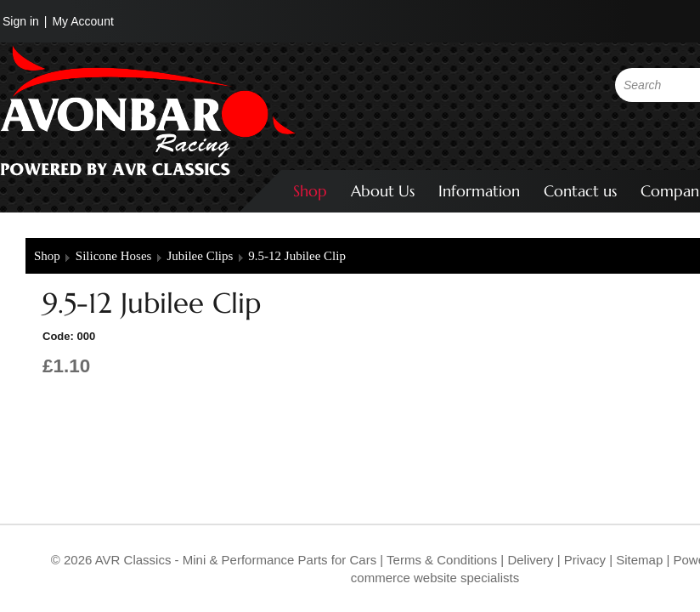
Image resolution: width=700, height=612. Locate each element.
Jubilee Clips (200, 256)
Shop (310, 191)
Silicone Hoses (114, 256)
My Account (82, 21)
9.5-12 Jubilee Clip (297, 256)
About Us (383, 191)
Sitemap (641, 560)
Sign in (21, 21)
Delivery (530, 560)
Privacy (583, 560)
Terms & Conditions (440, 560)
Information (479, 191)
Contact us (580, 191)
